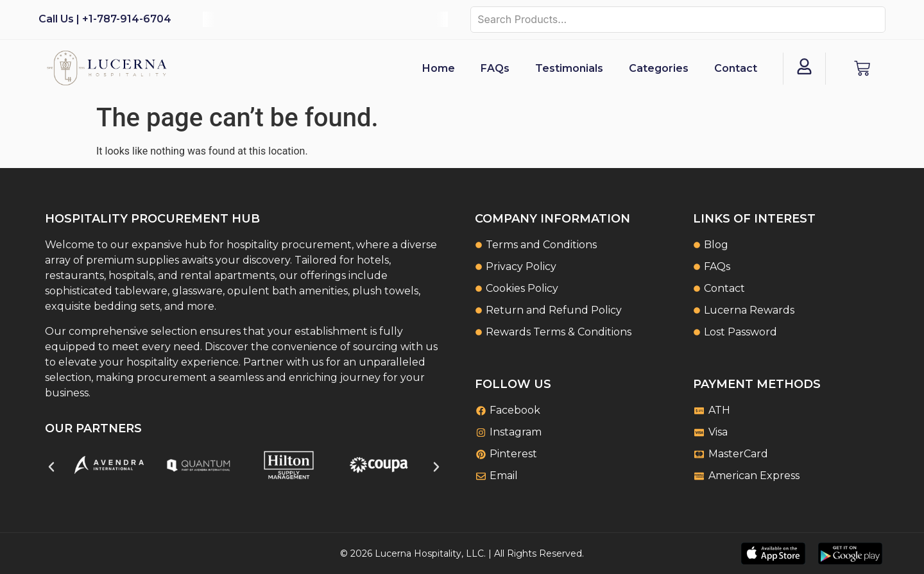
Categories (659, 68)
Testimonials (569, 68)
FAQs (495, 68)
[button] (51, 467)
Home (439, 68)
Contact (736, 68)
